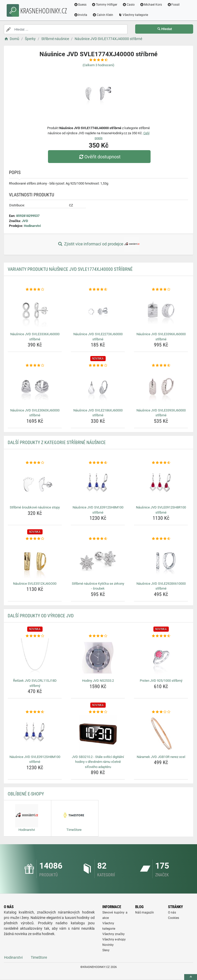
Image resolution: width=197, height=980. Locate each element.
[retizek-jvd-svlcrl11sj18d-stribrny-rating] (35, 636)
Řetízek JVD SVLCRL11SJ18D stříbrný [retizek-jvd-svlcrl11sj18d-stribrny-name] (35, 683)
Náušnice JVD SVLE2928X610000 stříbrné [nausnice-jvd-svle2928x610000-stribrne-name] (161, 586)
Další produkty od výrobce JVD (41, 616)
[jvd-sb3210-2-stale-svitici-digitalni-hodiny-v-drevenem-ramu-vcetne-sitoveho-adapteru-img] (98, 734)
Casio (131, 5)
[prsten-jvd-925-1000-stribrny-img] (161, 658)
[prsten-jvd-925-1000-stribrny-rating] (161, 636)
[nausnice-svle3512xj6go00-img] (35, 561)
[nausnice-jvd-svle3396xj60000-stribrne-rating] (161, 290)
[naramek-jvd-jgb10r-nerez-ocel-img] (161, 734)
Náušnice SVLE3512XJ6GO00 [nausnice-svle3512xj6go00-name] (35, 584)
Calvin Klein (105, 15)
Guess (82, 5)
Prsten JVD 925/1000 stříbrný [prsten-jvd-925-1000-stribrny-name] (161, 681)
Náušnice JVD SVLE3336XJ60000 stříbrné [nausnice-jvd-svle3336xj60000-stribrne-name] (35, 337)
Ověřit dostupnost (100, 157)
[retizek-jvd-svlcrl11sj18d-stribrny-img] (35, 658)
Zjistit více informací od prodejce (98, 244)
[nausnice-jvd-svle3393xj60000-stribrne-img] (161, 387)
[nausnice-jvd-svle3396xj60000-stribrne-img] (161, 311)
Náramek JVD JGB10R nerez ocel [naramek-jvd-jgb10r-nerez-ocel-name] (161, 757)
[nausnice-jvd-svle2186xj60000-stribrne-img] (98, 387)
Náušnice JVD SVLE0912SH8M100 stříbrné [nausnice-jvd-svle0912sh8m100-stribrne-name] (98, 510)
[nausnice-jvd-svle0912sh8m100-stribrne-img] (98, 484)
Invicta (83, 15)
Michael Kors (153, 5)
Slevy (106, 950)
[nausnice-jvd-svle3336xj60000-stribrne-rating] (35, 290)
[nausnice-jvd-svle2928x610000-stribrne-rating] (161, 539)
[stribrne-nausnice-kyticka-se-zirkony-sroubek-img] (98, 561)
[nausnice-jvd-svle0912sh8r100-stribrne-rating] (161, 463)
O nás (172, 912)
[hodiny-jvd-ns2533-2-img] (98, 658)
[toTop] (191, 977)
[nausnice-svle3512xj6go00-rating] (35, 539)
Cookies (174, 918)
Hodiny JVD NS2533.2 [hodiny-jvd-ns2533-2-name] (98, 681)
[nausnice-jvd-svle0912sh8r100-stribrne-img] (161, 484)
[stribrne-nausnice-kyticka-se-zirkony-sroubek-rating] (98, 539)
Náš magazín (145, 912)
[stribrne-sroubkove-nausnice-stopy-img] (35, 484)
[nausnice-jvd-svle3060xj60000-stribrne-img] (35, 387)
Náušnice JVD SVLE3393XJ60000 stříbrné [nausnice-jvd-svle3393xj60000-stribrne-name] (161, 413)
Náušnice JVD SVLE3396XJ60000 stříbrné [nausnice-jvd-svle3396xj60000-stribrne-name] (161, 337)
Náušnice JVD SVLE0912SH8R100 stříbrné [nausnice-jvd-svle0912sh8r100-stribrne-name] (161, 510)
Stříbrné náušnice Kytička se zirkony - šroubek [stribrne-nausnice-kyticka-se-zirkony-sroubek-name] (98, 586)
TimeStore (39, 957)
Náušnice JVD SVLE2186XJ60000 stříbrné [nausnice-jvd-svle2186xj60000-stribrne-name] (98, 413)
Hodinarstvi (32, 226)
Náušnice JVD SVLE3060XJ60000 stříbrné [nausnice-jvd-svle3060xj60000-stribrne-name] (35, 413)
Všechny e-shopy (114, 939)
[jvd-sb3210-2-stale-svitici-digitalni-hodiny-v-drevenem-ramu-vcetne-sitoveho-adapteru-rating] (98, 712)
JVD (25, 221)
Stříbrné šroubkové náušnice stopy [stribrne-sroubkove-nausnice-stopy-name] (35, 507)
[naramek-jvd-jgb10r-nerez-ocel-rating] (161, 712)
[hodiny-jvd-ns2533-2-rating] (98, 636)
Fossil (176, 5)
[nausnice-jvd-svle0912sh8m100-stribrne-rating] (98, 463)
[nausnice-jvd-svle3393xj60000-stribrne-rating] (161, 366)
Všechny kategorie (135, 15)
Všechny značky (114, 934)
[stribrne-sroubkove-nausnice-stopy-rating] (35, 463)
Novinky (108, 945)
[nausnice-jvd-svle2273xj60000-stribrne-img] (98, 311)
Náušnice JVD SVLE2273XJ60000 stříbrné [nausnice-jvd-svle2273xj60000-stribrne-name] (98, 337)
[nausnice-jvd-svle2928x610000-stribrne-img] (161, 561)
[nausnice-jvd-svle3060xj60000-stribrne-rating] (35, 366)
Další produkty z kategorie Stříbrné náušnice (57, 442)
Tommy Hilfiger (107, 5)
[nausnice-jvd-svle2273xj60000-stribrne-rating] (98, 290)
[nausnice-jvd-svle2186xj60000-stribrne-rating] (98, 366)
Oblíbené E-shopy (26, 794)
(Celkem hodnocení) (98, 65)
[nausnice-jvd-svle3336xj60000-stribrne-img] (35, 311)
